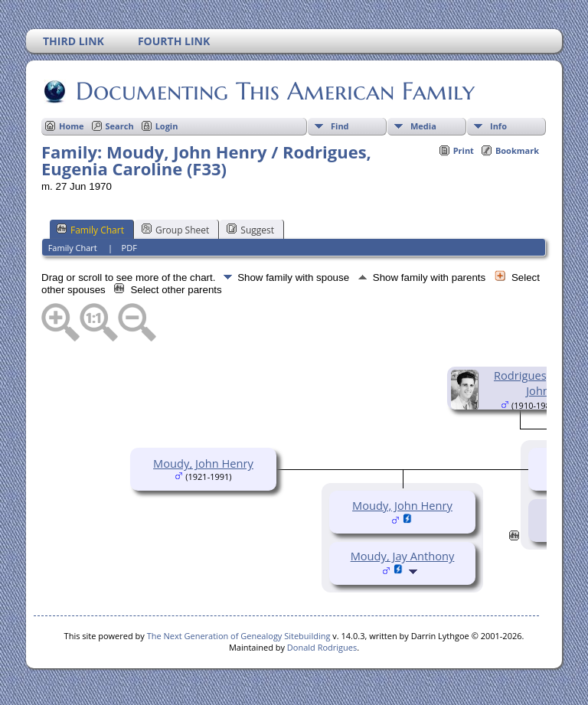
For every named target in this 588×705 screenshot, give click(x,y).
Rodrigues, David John (538, 383)
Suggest (250, 230)
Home (72, 126)
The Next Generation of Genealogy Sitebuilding (239, 636)
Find (340, 126)
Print (464, 150)
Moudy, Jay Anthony (403, 556)
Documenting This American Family (274, 91)
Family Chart (90, 230)
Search (120, 126)
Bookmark (517, 150)
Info (498, 126)
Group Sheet (175, 230)
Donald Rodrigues (322, 647)
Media (423, 126)
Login (167, 126)
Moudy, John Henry (203, 463)
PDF (129, 248)
